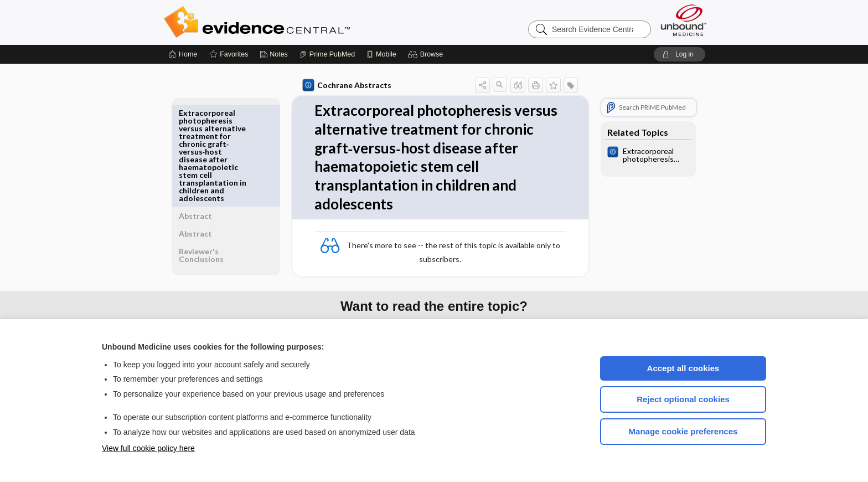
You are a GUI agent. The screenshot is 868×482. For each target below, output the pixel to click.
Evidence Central (301, 22)
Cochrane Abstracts (345, 85)
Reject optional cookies (683, 399)
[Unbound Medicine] (684, 20)
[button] (427, 54)
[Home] (183, 54)
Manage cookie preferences (683, 431)
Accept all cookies (683, 368)
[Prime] (327, 54)
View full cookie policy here (148, 448)
